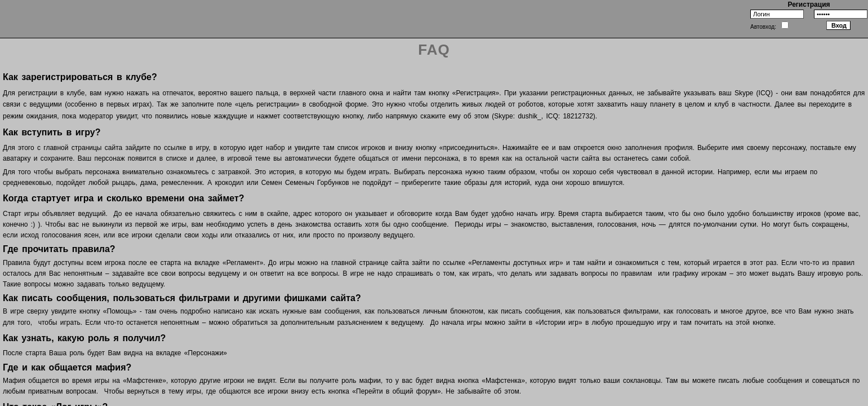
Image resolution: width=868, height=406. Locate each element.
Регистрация (809, 5)
